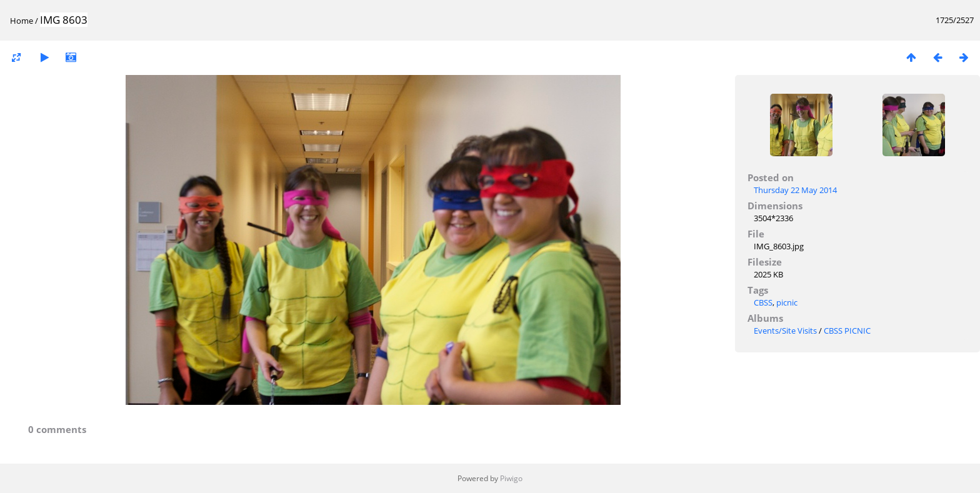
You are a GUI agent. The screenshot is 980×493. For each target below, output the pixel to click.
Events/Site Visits (785, 331)
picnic (787, 302)
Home (22, 21)
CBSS (763, 302)
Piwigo (511, 478)
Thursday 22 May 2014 (795, 190)
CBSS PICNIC (847, 331)
